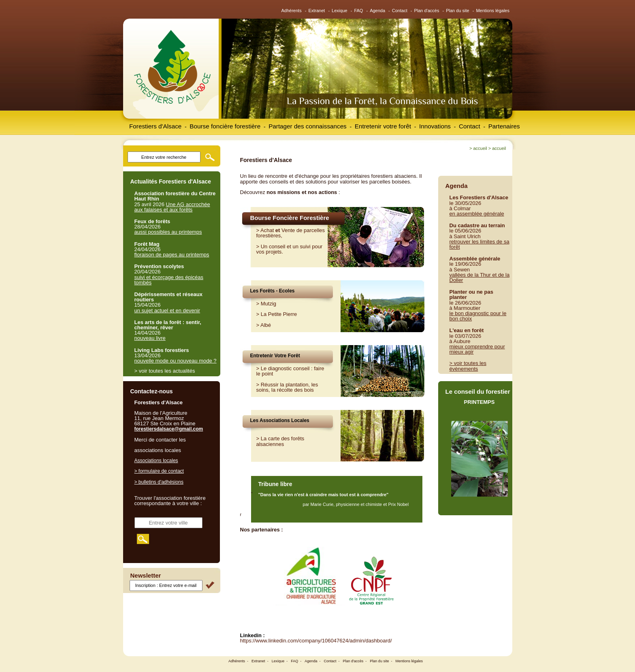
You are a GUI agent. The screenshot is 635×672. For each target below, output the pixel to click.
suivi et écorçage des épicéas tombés (169, 280)
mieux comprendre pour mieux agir (477, 349)
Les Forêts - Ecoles (273, 291)
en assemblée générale (477, 214)
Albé (266, 325)
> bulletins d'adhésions (159, 482)
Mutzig (268, 304)
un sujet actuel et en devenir (167, 310)
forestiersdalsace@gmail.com (169, 429)
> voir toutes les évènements (468, 366)
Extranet (316, 11)
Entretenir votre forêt (383, 126)
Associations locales (156, 461)
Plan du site (457, 11)
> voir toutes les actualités (165, 371)
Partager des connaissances (308, 126)
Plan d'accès (426, 11)
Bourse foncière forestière (225, 126)
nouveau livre (150, 338)
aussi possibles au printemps (168, 232)
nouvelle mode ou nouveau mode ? (176, 361)
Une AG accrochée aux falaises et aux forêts (172, 207)
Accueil (480, 148)
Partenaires (504, 126)
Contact (400, 11)
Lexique (340, 11)
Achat (267, 230)
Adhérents (292, 11)
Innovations (435, 126)
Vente (288, 230)
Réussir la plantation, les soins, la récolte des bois (287, 387)
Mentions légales (493, 11)
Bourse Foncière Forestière (290, 218)
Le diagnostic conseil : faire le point (290, 371)
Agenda (377, 11)
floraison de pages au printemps (172, 255)
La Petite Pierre (279, 314)
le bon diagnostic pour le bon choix (478, 316)
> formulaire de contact (159, 471)
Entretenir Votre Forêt (275, 356)
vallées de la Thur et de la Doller (480, 277)
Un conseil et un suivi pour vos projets (290, 249)
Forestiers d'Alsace (155, 126)
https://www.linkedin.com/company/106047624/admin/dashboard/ (316, 641)
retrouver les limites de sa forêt (479, 244)
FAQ (358, 11)
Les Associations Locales (280, 420)
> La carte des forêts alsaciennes (280, 441)
